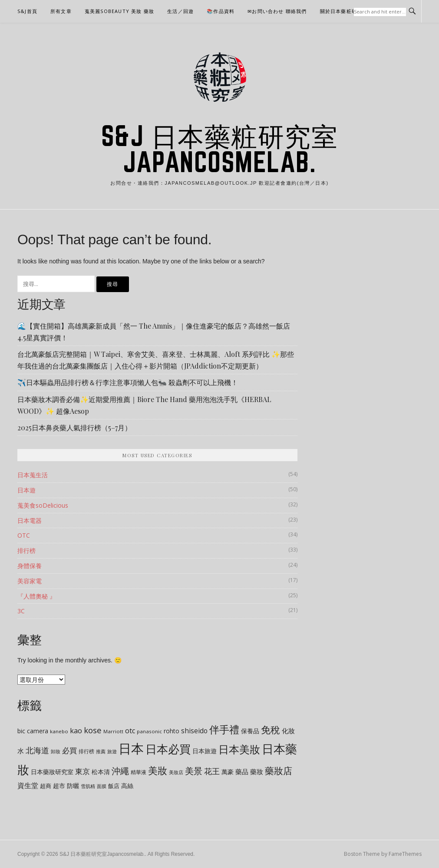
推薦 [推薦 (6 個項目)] (101, 752)
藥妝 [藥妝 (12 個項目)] (257, 772)
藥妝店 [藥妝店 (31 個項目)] (279, 770)
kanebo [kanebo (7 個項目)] (59, 731)
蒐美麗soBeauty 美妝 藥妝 (119, 11)
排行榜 (26, 550)
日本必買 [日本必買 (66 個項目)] (168, 749)
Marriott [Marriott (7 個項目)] (113, 731)
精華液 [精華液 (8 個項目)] (139, 772)
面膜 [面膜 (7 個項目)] (102, 786)
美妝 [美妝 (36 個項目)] (158, 770)
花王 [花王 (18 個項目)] (212, 771)
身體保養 (30, 566)
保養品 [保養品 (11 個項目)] (250, 731)
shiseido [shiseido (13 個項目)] (194, 731)
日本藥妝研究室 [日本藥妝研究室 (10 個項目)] (52, 772)
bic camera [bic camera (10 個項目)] (33, 731)
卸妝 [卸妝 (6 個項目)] (56, 752)
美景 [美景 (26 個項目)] (194, 771)
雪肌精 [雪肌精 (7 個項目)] (88, 786)
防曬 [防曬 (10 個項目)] (73, 786)
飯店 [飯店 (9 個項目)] (114, 786)
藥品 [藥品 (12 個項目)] (242, 772)
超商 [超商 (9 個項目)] (46, 786)
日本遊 (26, 490)
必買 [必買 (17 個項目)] (69, 750)
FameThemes (405, 854)
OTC (24, 535)
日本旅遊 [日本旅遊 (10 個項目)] (205, 751)
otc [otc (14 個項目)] (130, 731)
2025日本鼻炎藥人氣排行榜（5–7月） (74, 427)
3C (21, 611)
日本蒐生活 (33, 475)
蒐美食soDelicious (43, 505)
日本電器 (30, 520)
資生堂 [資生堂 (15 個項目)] (28, 785)
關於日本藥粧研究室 (344, 11)
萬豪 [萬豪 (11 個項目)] (228, 772)
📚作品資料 (221, 11)
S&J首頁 (27, 11)
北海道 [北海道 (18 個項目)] (37, 750)
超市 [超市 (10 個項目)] (59, 786)
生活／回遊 (180, 11)
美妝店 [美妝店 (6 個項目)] (176, 772)
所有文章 (61, 11)
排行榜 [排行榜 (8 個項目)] (86, 751)
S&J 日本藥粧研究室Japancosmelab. (220, 149)
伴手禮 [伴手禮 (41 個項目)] (224, 729)
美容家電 (30, 581)
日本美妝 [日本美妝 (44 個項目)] (239, 749)
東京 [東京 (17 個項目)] (83, 771)
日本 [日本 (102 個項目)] (131, 748)
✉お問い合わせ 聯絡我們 (277, 11)
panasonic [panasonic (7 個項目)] (149, 731)
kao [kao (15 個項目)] (76, 731)
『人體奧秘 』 (36, 596)
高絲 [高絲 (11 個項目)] (127, 786)
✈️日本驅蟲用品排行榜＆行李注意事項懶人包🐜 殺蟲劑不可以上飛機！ (128, 382)
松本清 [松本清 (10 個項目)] (101, 772)
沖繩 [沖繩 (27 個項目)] (120, 771)
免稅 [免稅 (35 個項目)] (271, 729)
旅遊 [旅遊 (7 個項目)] (112, 751)
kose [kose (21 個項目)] (93, 730)
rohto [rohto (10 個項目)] (172, 731)
